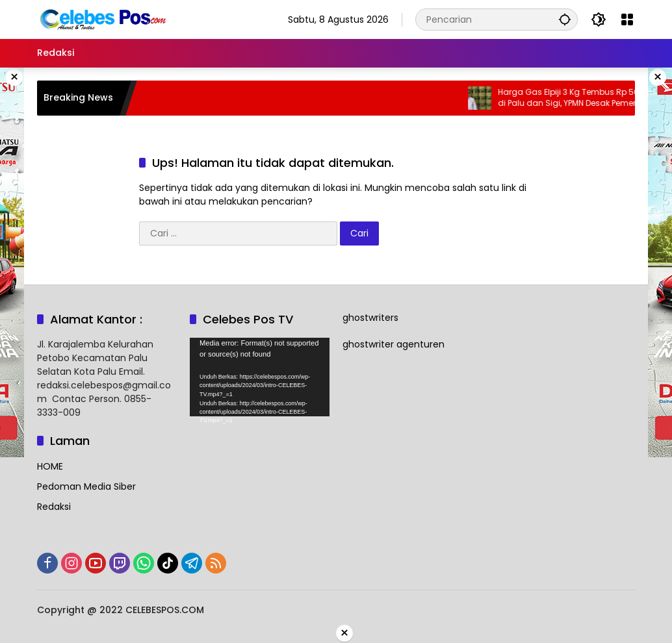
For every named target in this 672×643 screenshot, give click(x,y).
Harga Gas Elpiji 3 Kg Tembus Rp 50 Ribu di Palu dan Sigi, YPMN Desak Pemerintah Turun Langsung (584, 98)
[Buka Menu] (627, 19)
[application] (260, 377)
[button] (565, 19)
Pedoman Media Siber (86, 486)
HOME (50, 466)
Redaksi (54, 507)
